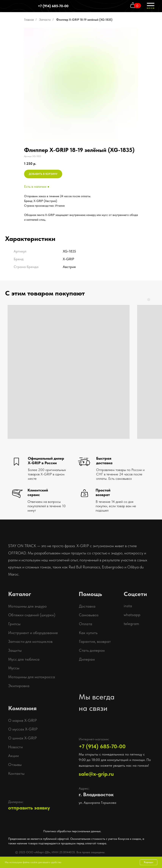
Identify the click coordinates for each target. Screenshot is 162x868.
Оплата (86, 624)
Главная (29, 20)
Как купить (88, 633)
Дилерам (87, 659)
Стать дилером (92, 650)
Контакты (16, 773)
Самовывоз (89, 615)
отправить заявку (29, 808)
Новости (15, 747)
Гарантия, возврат (95, 641)
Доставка (87, 606)
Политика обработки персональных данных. (72, 831)
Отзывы (15, 764)
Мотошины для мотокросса (32, 677)
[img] (138, 851)
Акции (13, 756)
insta (128, 606)
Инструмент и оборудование (33, 633)
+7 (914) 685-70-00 (53, 6)
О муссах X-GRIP (23, 729)
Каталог (20, 594)
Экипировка (19, 686)
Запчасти (45, 20)
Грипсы (14, 624)
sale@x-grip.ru (96, 774)
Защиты (15, 650)
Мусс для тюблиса (24, 659)
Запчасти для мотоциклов (30, 641)
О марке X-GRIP (22, 720)
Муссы (14, 668)
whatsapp (132, 615)
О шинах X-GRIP (22, 738)
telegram (131, 624)
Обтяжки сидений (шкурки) (32, 615)
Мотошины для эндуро (27, 606)
